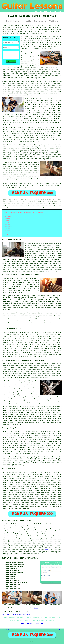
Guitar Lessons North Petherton (20, 558)
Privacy (61, 630)
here (47, 550)
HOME (36, 11)
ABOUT (46, 11)
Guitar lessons (48, 534)
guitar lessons (49, 112)
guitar (42, 68)
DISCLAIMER (58, 11)
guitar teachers (10, 474)
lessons (20, 342)
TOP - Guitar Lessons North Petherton (16, 615)
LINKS (41, 11)
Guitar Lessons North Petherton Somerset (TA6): (21, 25)
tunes (34, 72)
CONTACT (51, 11)
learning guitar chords (20, 480)
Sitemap (3, 630)
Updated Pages (16, 630)
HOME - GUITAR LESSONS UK (32, 624)
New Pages (9, 630)
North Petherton (34, 199)
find (7, 524)
